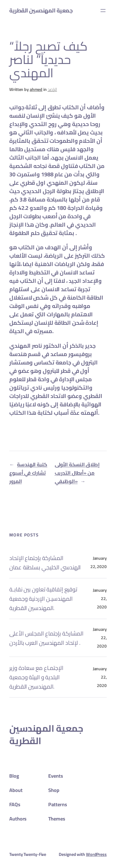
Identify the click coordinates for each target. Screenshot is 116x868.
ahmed (36, 89)
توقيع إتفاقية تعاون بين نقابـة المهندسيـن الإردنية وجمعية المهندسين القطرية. (43, 599)
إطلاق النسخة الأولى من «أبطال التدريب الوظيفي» (77, 473)
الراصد (52, 89)
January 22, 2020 (99, 562)
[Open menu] (103, 11)
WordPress (96, 854)
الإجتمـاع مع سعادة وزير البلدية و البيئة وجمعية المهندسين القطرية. (36, 677)
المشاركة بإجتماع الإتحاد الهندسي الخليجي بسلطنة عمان (45, 563)
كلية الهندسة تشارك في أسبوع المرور (28, 473)
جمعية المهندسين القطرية (41, 10)
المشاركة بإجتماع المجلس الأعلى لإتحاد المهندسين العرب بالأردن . (46, 638)
